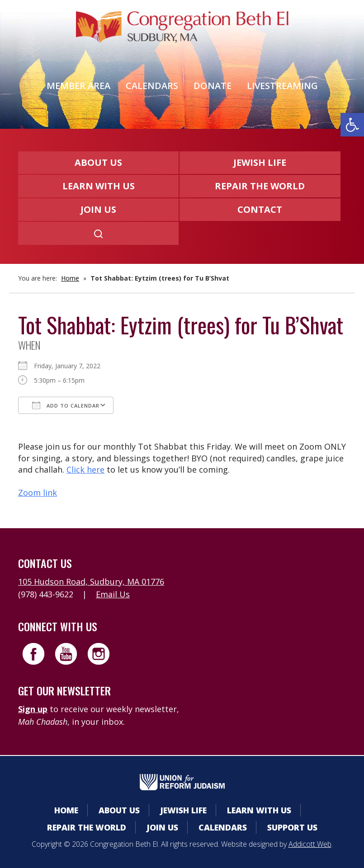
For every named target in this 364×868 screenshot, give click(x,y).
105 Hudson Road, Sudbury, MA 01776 (91, 582)
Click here (85, 469)
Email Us (113, 594)
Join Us (98, 209)
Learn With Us (99, 186)
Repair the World (260, 186)
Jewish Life (260, 162)
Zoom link (38, 493)
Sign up (33, 709)
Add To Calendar (66, 405)
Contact (260, 209)
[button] (352, 125)
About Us (98, 162)
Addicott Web (310, 844)
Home (70, 278)
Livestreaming (282, 86)
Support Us (292, 827)
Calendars (152, 86)
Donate (213, 86)
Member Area (78, 86)
